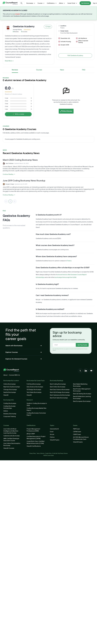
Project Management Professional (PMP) (33, 430)
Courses (41, 3)
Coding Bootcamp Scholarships (9, 407)
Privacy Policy (33, 453)
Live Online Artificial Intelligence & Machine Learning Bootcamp (11, 431)
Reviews (15, 70)
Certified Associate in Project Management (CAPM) (36, 438)
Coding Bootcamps (10, 403)
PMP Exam (76, 429)
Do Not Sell (55, 453)
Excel (52, 432)
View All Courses (9, 448)
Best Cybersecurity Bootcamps (60, 395)
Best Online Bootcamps (58, 387)
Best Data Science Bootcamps (60, 390)
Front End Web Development (69, 33)
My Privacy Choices (63, 453)
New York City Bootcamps (12, 387)
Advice (62, 3)
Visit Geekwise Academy (75, 55)
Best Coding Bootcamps (58, 384)
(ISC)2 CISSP (31, 434)
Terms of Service (41, 453)
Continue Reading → (9, 174)
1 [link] (10, 201)
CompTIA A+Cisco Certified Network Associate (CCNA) (35, 442)
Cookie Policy (48, 453)
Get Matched (85, 3)
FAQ (84, 70)
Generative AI (54, 429)
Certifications (52, 3)
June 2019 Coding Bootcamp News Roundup (24, 181)
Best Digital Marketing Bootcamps (80, 385)
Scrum (52, 434)
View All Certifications (34, 446)
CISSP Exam (77, 434)
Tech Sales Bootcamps (34, 392)
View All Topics (55, 440)
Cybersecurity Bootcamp (12, 436)
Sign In (95, 3)
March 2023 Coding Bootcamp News (20, 160)
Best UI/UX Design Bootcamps (60, 392)
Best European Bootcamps (82, 401)
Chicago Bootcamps (10, 390)
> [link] (15, 201)
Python (52, 437)
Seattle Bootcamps (10, 392)
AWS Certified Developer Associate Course (11, 440)
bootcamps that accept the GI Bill (65, 277)
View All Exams (78, 442)
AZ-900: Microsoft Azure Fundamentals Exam (81, 438)
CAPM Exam (77, 432)
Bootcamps (31, 3)
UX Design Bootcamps (34, 390)
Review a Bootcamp (10, 414)
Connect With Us (14, 375)
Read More (9, 61)
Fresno (62, 28)
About (5, 375)
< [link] (6, 201)
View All (6, 395)
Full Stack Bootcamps (34, 384)
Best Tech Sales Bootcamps (59, 398)
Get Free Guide (82, 345)
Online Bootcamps (10, 384)
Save (48, 27)
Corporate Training (10, 416)
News (62, 70)
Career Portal (72, 3)
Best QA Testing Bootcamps (82, 394)
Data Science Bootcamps (35, 387)
